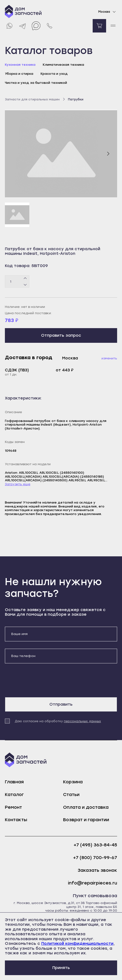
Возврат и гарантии (86, 820)
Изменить (109, 358)
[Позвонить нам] (50, 26)
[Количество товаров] (17, 281)
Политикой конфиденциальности (77, 943)
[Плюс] (25, 279)
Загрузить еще (18, 484)
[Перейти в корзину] (99, 26)
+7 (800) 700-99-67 (95, 858)
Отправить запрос (61, 335)
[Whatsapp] (9, 26)
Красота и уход (54, 74)
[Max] (36, 26)
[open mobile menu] (113, 26)
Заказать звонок (97, 870)
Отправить (61, 704)
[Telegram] (23, 26)
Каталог (14, 795)
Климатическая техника (63, 65)
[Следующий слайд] (108, 154)
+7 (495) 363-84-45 (95, 845)
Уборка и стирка (19, 74)
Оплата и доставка (86, 807)
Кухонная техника (20, 65)
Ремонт (13, 807)
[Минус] (25, 285)
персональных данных (82, 721)
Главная (14, 782)
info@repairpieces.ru (93, 883)
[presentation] (42, 680)
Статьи (71, 795)
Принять (61, 968)
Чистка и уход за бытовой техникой (36, 83)
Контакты (16, 820)
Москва (108, 12)
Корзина (73, 782)
